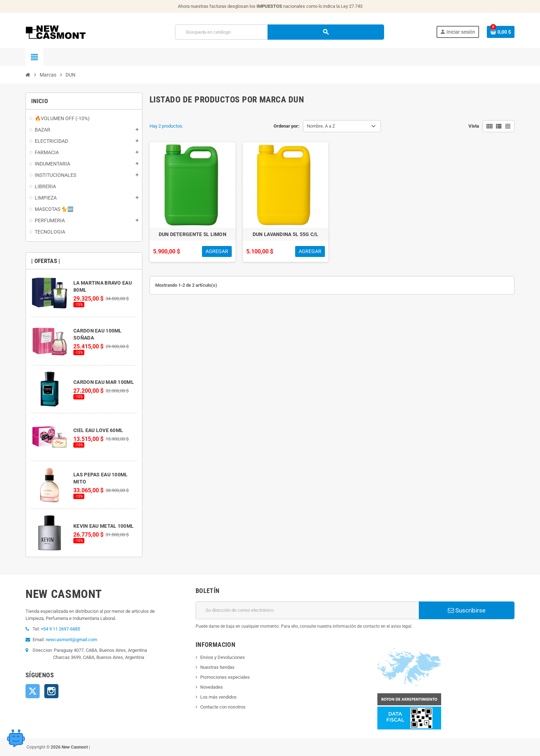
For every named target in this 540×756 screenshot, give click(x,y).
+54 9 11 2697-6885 (60, 629)
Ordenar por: (286, 126)
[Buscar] (279, 32)
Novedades (212, 687)
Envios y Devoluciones (223, 657)
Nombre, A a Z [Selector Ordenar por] (321, 126)
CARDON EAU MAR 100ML (104, 382)
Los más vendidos (218, 697)
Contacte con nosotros (223, 707)
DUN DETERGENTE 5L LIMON (193, 234)
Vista (474, 126)
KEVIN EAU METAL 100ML (103, 526)
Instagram (51, 691)
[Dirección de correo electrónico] (307, 610)
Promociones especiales (225, 677)
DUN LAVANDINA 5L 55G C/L (286, 234)
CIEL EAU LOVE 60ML (98, 430)
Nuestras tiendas (217, 667)
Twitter (33, 691)
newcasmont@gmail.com (71, 640)
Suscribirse (467, 610)
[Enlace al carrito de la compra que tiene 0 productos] (501, 32)
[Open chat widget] (16, 737)
